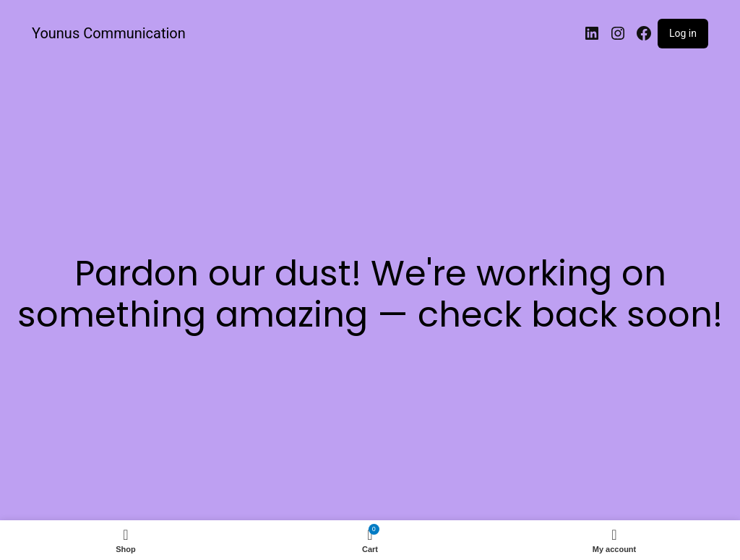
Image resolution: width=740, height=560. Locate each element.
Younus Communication (109, 33)
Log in (683, 33)
